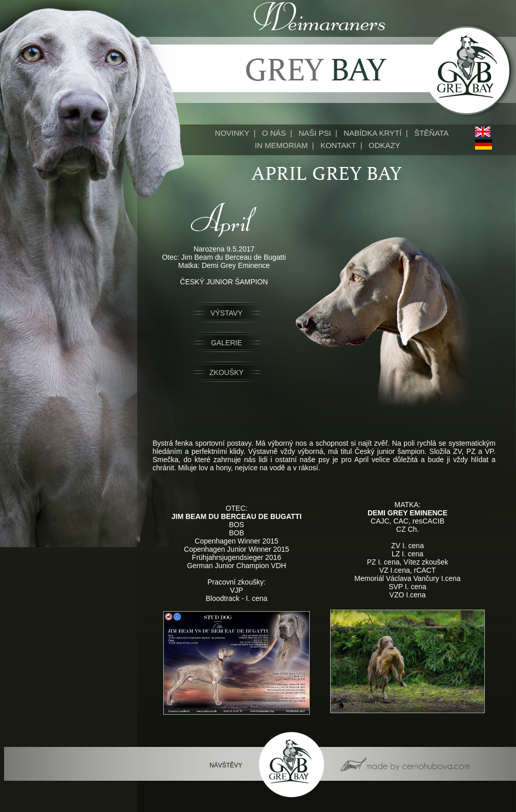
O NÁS (274, 133)
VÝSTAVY (227, 313)
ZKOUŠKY (227, 372)
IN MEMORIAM (281, 145)
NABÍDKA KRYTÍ (372, 133)
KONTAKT (338, 145)
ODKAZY (384, 145)
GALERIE (227, 343)
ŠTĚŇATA (431, 133)
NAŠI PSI (315, 133)
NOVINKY (232, 133)
